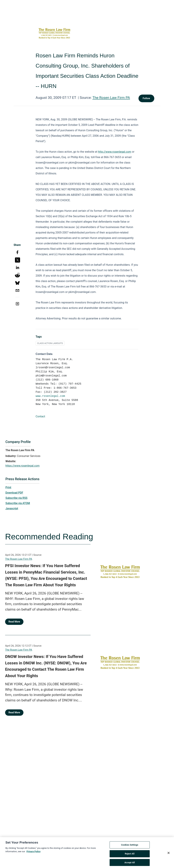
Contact (40, 416)
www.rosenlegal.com (50, 396)
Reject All (130, 857)
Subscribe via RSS (16, 498)
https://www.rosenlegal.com (23, 466)
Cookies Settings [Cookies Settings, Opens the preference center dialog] (130, 848)
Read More (14, 622)
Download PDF (14, 493)
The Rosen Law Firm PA (111, 98)
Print (8, 487)
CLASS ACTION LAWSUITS (50, 343)
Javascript (12, 508)
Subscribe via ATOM (18, 503)
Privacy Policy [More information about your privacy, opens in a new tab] (33, 855)
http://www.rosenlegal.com (115, 152)
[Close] (169, 856)
